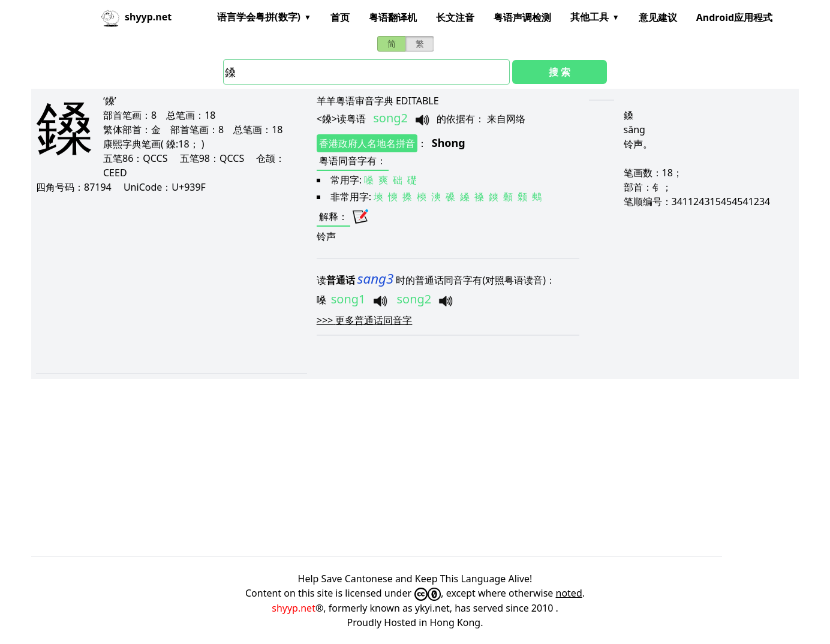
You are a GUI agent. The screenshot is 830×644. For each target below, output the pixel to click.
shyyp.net (294, 608)
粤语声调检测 (522, 17)
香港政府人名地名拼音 (367, 143)
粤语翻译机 (393, 17)
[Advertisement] (160, 283)
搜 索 (560, 72)
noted (569, 593)
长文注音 (455, 17)
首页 (340, 17)
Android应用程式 (734, 17)
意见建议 (658, 17)
